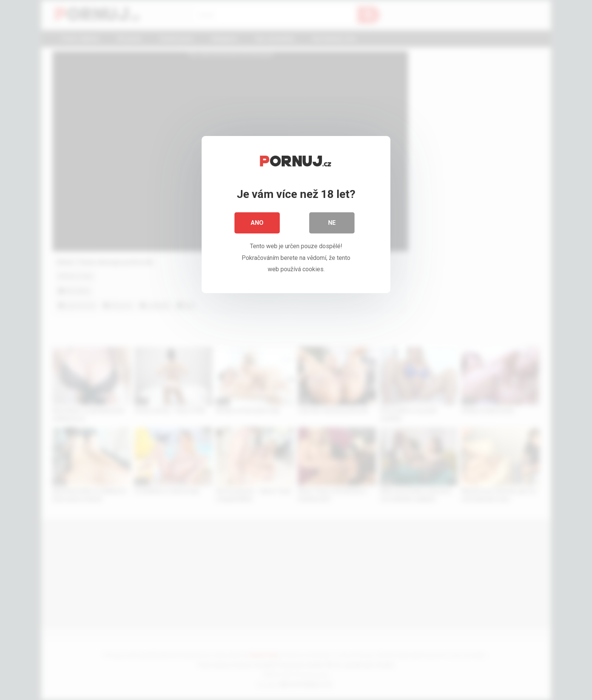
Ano (257, 223)
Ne (332, 223)
